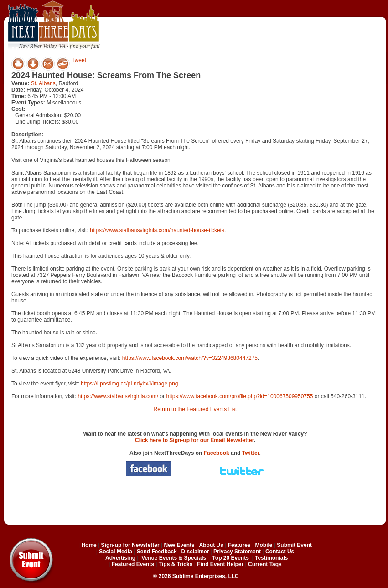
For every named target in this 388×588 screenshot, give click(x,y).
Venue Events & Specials (174, 558)
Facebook (217, 453)
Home (89, 545)
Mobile (264, 545)
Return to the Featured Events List (195, 409)
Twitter (251, 453)
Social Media (116, 552)
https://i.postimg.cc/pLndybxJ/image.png (129, 384)
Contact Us (280, 552)
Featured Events (133, 564)
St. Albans (43, 83)
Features (239, 545)
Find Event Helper (220, 564)
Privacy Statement (237, 552)
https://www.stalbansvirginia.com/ (118, 396)
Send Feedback (157, 552)
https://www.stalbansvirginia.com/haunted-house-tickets (157, 230)
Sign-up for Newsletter (130, 545)
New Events (179, 545)
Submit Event (294, 545)
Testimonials (271, 558)
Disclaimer (195, 552)
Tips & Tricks (176, 564)
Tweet (79, 60)
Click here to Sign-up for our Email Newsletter (194, 440)
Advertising (120, 558)
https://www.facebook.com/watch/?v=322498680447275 (190, 358)
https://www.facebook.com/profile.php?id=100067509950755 (239, 396)
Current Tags (265, 564)
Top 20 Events (230, 558)
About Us (211, 545)
